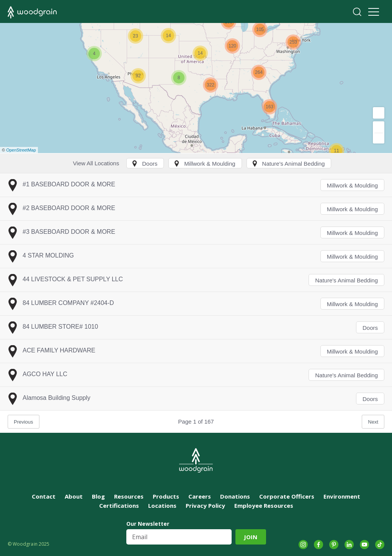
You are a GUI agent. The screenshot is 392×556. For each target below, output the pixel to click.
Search (357, 12)
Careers (200, 496)
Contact (44, 496)
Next (373, 422)
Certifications (119, 505)
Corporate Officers (287, 496)
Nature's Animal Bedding (346, 280)
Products (166, 496)
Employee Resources (264, 505)
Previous (24, 422)
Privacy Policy (205, 505)
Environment (342, 496)
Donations (235, 496)
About (74, 496)
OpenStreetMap (21, 150)
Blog (98, 496)
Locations (162, 505)
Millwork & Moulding (352, 185)
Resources (129, 496)
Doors (370, 328)
